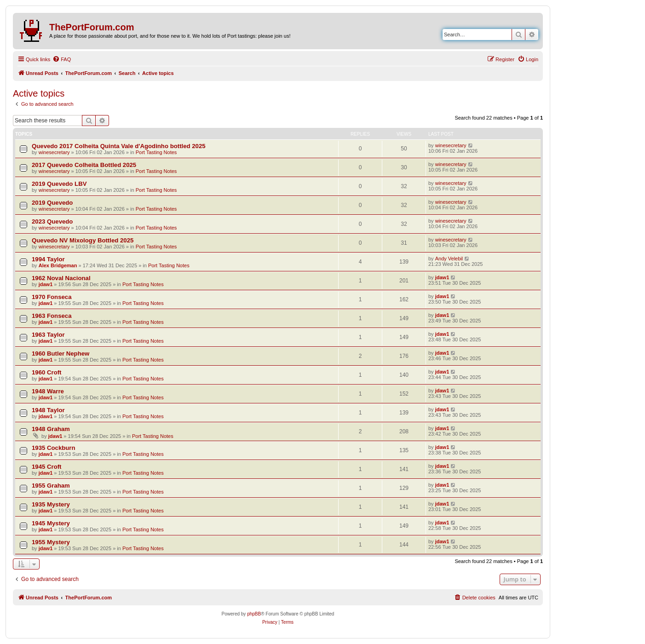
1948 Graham (51, 429)
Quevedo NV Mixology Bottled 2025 (83, 240)
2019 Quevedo (52, 203)
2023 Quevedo (52, 221)
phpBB (254, 614)
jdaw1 (46, 284)
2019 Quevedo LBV (59, 184)
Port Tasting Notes (156, 152)
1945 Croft (47, 467)
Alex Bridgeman (58, 265)
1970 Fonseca (52, 297)
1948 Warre (48, 391)
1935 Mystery (51, 504)
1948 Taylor (48, 410)
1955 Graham (51, 486)
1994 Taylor (48, 259)
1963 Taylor (48, 335)
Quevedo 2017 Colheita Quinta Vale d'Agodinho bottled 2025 (119, 146)
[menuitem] (62, 59)
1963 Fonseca (52, 316)
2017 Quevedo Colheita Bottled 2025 (84, 165)
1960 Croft (47, 372)
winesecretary (54, 152)
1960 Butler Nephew (60, 354)
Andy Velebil (449, 259)
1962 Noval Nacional (61, 278)
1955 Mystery (51, 542)
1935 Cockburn (54, 448)
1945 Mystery (51, 523)
